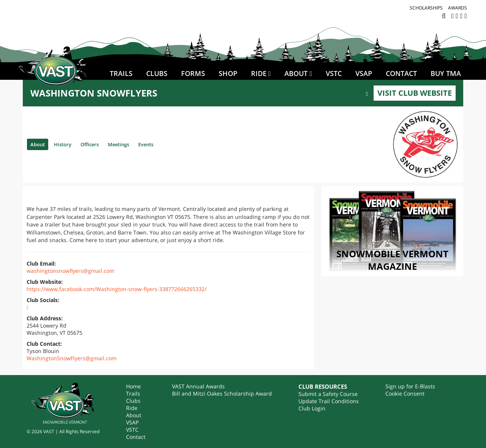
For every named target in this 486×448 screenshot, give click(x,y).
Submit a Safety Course (328, 394)
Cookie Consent (405, 393)
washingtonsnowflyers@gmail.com (70, 271)
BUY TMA (446, 73)
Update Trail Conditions (329, 401)
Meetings (133, 144)
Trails (121, 73)
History (68, 144)
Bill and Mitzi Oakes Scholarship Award (222, 393)
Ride (259, 73)
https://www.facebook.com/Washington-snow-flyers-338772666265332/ (117, 289)
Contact (401, 73)
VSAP (364, 73)
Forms (193, 73)
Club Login (312, 408)
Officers (99, 144)
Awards (458, 8)
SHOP (228, 73)
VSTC (334, 73)
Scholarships (426, 8)
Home (133, 386)
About (296, 73)
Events (165, 144)
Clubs (157, 73)
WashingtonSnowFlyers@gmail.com (72, 358)
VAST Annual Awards (198, 386)
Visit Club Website (415, 93)
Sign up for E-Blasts (410, 386)
